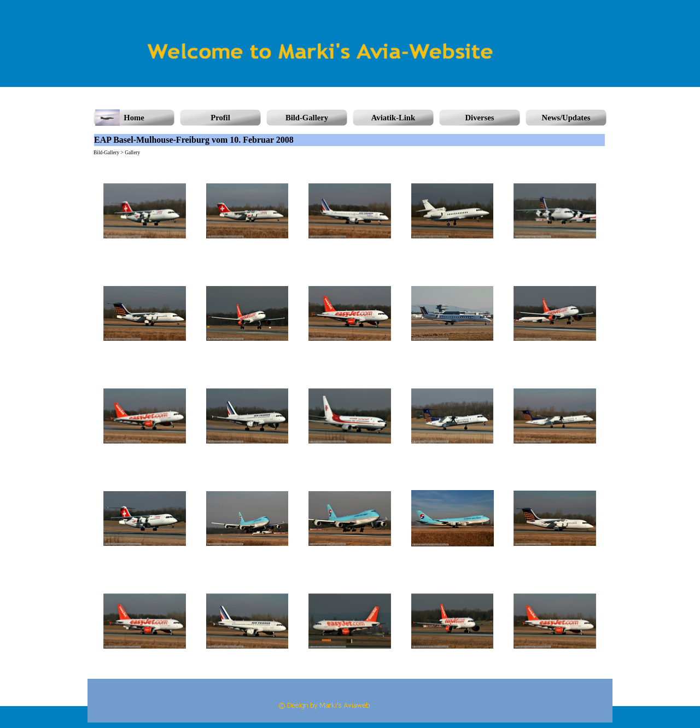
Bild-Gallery (307, 118)
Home (134, 118)
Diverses (480, 118)
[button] (145, 211)
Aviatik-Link (393, 118)
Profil (220, 118)
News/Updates (566, 118)
